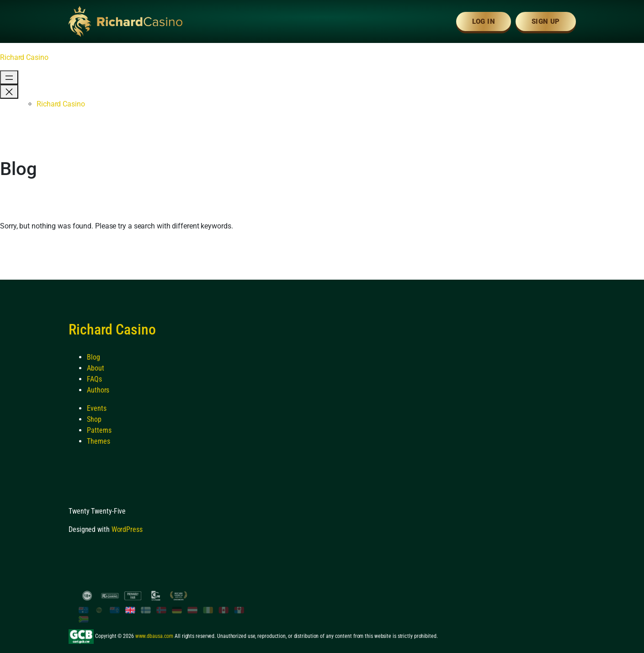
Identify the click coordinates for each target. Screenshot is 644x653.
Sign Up (546, 21)
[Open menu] (9, 77)
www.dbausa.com (154, 636)
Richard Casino (24, 57)
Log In (484, 21)
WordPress (127, 529)
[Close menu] (9, 92)
